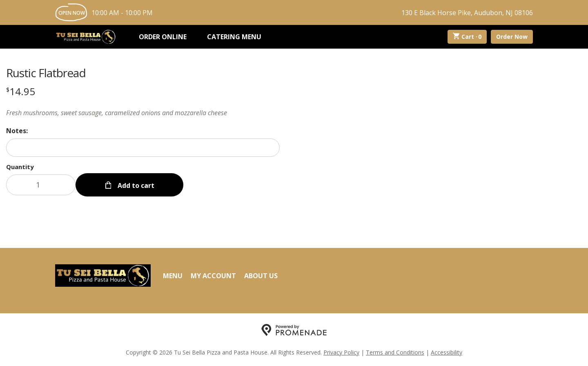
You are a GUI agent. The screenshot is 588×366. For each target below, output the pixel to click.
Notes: (17, 131)
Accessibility (447, 352)
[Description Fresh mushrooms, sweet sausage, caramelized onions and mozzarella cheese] (143, 113)
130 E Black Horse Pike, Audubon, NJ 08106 (467, 13)
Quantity (20, 167)
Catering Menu (234, 37)
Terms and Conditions (395, 352)
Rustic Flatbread (46, 73)
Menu (173, 275)
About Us (261, 275)
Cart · (467, 37)
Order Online (163, 37)
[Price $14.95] (21, 91)
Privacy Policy (341, 352)
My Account (213, 275)
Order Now (512, 37)
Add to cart (135, 185)
